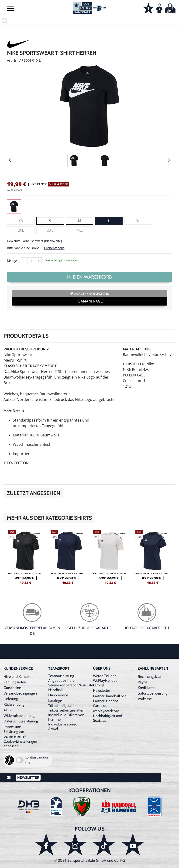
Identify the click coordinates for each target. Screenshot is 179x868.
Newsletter (102, 690)
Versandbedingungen (20, 693)
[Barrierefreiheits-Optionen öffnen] (9, 760)
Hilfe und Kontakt (17, 677)
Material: (132, 349)
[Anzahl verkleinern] (24, 261)
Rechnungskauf (150, 677)
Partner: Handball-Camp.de (108, 703)
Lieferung (11, 699)
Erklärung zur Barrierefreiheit (15, 734)
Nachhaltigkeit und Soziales (108, 718)
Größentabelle (54, 248)
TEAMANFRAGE (89, 301)
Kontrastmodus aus (37, 760)
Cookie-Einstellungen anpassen (20, 744)
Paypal (143, 682)
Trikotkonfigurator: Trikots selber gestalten (66, 708)
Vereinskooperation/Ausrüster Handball (71, 687)
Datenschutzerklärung (21, 721)
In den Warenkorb (90, 277)
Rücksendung (14, 704)
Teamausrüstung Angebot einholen (62, 678)
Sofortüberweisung (153, 693)
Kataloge (55, 701)
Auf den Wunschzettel (89, 294)
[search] (89, 21)
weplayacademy (106, 711)
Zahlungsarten (15, 682)
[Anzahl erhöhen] (38, 261)
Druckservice (58, 695)
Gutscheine (12, 688)
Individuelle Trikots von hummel (66, 717)
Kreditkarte (146, 688)
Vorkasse (145, 699)
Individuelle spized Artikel (63, 727)
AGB (7, 710)
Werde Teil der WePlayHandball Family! (106, 680)
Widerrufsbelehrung (19, 716)
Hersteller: (134, 364)
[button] (10, 8)
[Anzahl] (31, 261)
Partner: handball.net (109, 696)
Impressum (12, 727)
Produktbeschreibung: (26, 349)
